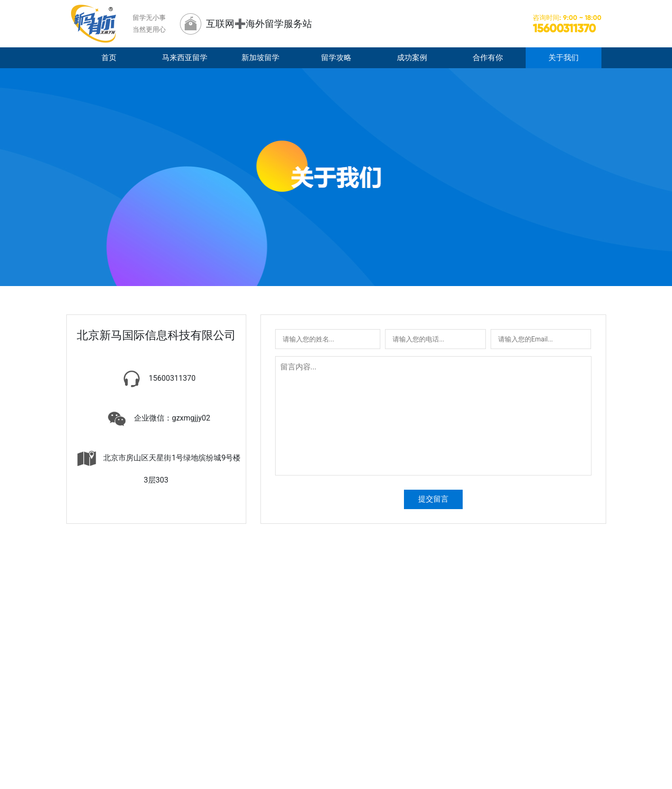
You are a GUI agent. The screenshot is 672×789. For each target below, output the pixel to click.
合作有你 (488, 58)
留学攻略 (336, 58)
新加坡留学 (260, 58)
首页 (109, 58)
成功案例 (412, 58)
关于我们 (564, 58)
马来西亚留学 (185, 58)
